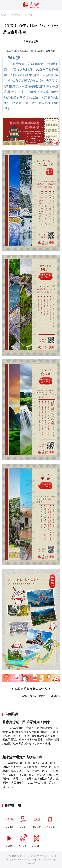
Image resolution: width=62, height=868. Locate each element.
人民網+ (23, 821)
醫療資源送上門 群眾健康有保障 (26, 722)
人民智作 (36, 840)
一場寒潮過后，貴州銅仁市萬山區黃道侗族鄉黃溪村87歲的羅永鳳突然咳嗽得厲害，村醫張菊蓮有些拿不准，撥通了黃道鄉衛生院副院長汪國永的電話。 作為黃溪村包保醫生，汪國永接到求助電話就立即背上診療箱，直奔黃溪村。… (31, 736)
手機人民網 (36, 821)
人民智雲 (23, 840)
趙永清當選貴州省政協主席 (22, 757)
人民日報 (9, 821)
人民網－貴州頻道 (46, 51)
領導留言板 (50, 821)
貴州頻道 (16, 15)
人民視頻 (9, 840)
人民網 (4, 15)
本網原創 (29, 15)
